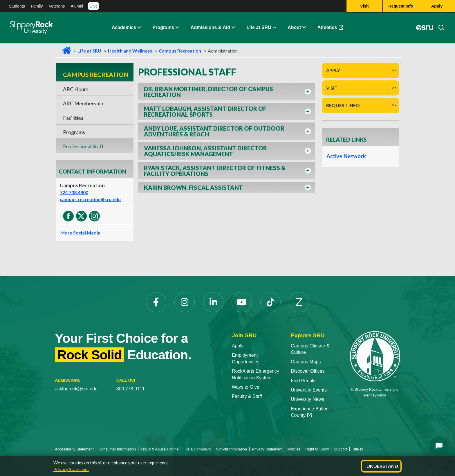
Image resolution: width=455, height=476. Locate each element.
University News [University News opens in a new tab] (307, 399)
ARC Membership (83, 103)
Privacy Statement (71, 469)
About (294, 27)
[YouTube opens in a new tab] (242, 302)
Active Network (346, 156)
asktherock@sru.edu (76, 389)
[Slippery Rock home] (31, 28)
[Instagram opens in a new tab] (185, 302)
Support (340, 449)
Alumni (77, 6)
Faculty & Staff (247, 396)
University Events (309, 390)
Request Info (343, 105)
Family (37, 6)
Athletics (333, 29)
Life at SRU (259, 27)
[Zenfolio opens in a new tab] (299, 302)
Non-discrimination (231, 449)
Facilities (73, 118)
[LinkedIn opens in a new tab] (213, 302)
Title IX (358, 449)
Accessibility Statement (74, 449)
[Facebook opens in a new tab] (156, 302)
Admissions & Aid (210, 27)
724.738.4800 (74, 192)
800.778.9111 (131, 389)
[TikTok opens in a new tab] (270, 302)
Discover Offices (308, 371)
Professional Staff (83, 146)
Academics (124, 27)
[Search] (439, 28)
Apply (333, 70)
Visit (332, 88)
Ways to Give (246, 387)
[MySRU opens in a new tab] (425, 28)
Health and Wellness (130, 51)
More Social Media (80, 233)
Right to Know (317, 449)
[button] (139, 28)
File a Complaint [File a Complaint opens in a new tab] (197, 449)
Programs (164, 27)
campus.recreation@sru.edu (90, 199)
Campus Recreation (180, 51)
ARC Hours (76, 89)
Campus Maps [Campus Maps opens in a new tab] (306, 362)
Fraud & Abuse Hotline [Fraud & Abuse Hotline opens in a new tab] (160, 449)
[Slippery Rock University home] (375, 356)
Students (17, 6)
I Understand (381, 466)
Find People (303, 381)
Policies (294, 449)
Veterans (57, 6)
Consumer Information (117, 449)
